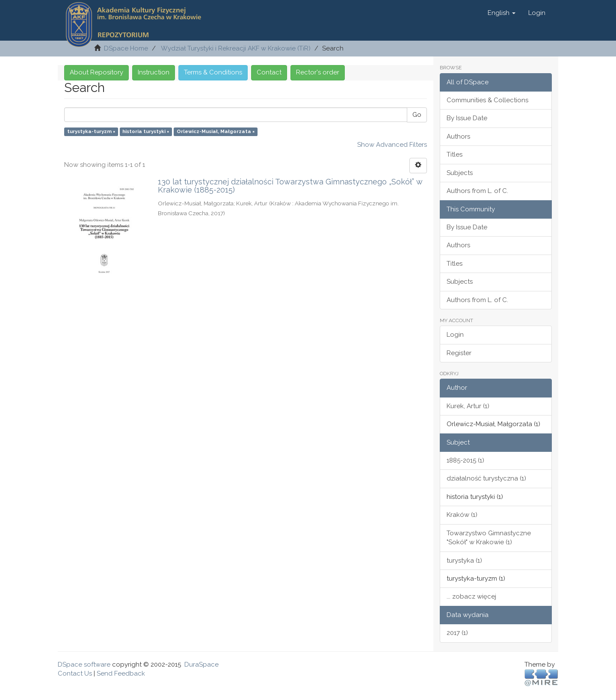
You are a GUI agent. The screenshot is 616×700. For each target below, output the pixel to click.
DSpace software (84, 664)
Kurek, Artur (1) (468, 406)
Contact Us (75, 673)
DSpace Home (126, 48)
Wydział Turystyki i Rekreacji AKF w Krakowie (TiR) (236, 48)
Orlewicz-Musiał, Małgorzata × (216, 131)
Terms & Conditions (213, 72)
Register (459, 353)
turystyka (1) (464, 561)
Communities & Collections (487, 100)
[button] (502, 13)
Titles (455, 154)
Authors (458, 136)
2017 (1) (457, 633)
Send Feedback (121, 673)
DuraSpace (201, 664)
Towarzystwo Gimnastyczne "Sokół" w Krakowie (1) (489, 538)
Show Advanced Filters (392, 145)
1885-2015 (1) (465, 460)
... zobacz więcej (471, 596)
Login (455, 335)
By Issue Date (467, 118)
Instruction (154, 72)
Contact (269, 72)
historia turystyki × (146, 131)
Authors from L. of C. (477, 191)
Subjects (460, 173)
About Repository (96, 72)
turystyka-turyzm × (91, 131)
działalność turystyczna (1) (486, 478)
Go (417, 115)
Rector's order (318, 72)
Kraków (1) (462, 515)
